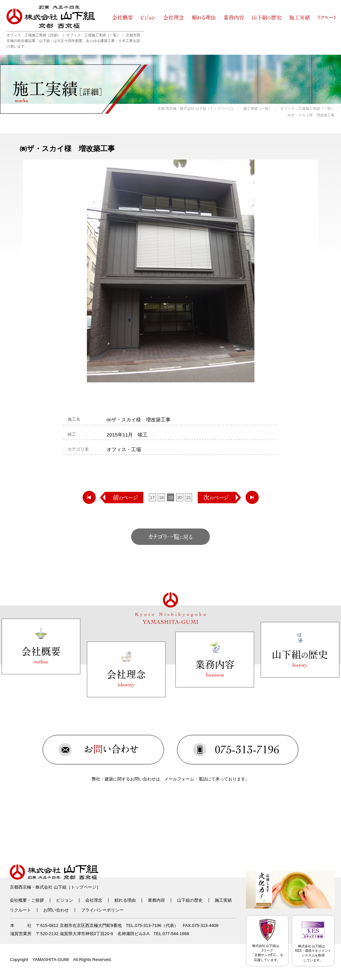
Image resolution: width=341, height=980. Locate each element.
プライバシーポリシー (102, 910)
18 (161, 498)
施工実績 (223, 900)
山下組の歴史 (190, 900)
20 (179, 498)
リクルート (20, 910)
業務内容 (156, 900)
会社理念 (94, 900)
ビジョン (65, 900)
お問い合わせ (56, 910)
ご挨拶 (38, 900)
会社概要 (18, 900)
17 (152, 498)
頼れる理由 (125, 900)
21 (189, 498)
